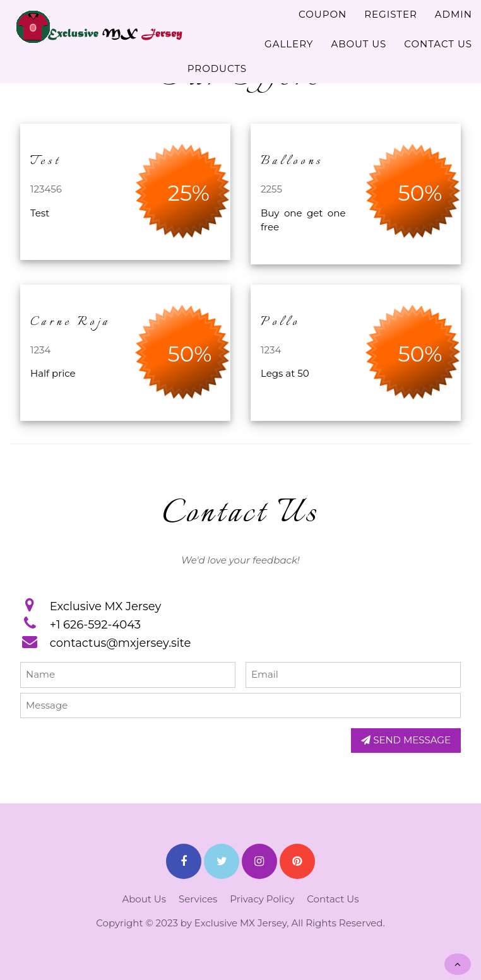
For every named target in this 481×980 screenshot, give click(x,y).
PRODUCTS (217, 68)
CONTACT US (438, 44)
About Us (144, 899)
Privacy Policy (262, 899)
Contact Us (333, 899)
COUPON (323, 14)
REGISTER (391, 14)
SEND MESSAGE (406, 740)
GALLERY (289, 44)
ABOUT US (359, 44)
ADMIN (454, 14)
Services (198, 899)
